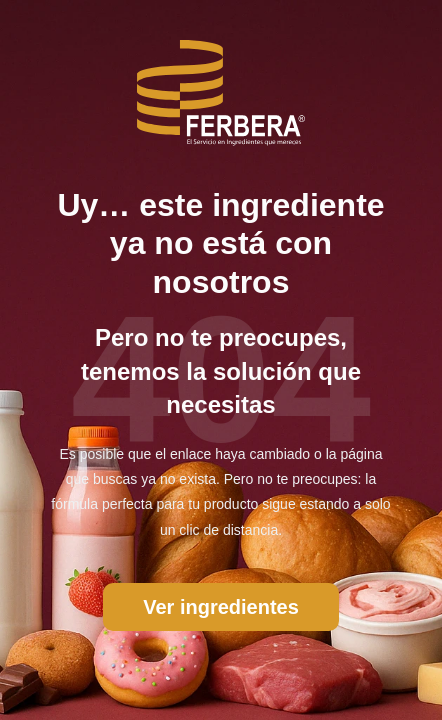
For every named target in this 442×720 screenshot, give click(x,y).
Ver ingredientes (221, 607)
